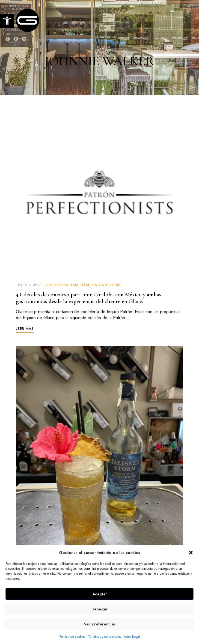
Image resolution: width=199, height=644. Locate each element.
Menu (178, 19)
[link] (7, 21)
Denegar (99, 609)
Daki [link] (85, 285)
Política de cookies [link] (72, 637)
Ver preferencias (100, 624)
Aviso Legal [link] (132, 637)
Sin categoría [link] (106, 285)
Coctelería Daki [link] (62, 285)
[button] (191, 553)
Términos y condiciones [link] (105, 637)
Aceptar (100, 594)
